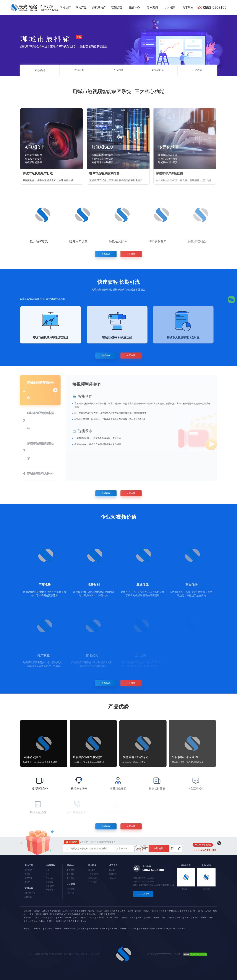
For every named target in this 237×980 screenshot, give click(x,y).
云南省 (208, 911)
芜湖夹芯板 (82, 929)
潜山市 (58, 921)
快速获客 (79, 70)
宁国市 (42, 921)
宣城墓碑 (113, 929)
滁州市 (140, 918)
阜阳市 (148, 918)
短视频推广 (99, 8)
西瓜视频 (49, 882)
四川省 (192, 911)
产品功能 (118, 70)
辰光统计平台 (69, 929)
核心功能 (40, 70)
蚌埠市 (84, 918)
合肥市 (68, 918)
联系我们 (113, 878)
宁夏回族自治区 (61, 914)
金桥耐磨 (182, 929)
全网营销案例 (93, 874)
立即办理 (133, 254)
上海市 (52, 918)
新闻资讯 (113, 874)
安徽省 (107, 911)
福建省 (115, 911)
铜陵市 (117, 918)
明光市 (26, 921)
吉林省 (74, 911)
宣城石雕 (104, 929)
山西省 (45, 911)
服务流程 (70, 878)
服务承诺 (70, 870)
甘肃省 (30, 914)
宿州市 (156, 918)
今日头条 (49, 878)
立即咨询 (159, 848)
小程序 (27, 882)
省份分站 (27, 911)
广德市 (50, 921)
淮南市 (92, 918)
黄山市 (133, 918)
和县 (73, 921)
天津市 (45, 918)
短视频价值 (158, 70)
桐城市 (203, 918)
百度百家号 (50, 886)
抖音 (47, 870)
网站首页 (65, 8)
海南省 (184, 911)
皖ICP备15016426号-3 (90, 954)
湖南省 (154, 911)
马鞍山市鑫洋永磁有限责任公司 (163, 929)
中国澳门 (111, 914)
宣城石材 (123, 929)
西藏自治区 (48, 914)
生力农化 (133, 929)
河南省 (138, 911)
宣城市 (187, 918)
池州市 (180, 918)
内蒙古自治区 (55, 911)
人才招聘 (170, 8)
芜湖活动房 (93, 929)
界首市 (34, 921)
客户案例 (152, 8)
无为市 (66, 921)
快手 (47, 874)
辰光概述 (113, 870)
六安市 (164, 918)
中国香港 (102, 914)
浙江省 (99, 911)
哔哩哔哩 (49, 890)
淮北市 (109, 918)
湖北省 (146, 911)
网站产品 (81, 8)
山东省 (130, 911)
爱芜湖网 (48, 929)
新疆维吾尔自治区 (77, 914)
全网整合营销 (30, 893)
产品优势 (197, 70)
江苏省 (91, 911)
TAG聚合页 (38, 929)
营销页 (27, 874)
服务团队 (70, 874)
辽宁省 (66, 911)
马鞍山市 (100, 918)
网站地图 (177, 954)
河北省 (37, 911)
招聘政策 (70, 889)
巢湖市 (195, 918)
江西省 (122, 911)
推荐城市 (27, 918)
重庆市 (60, 918)
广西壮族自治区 (173, 911)
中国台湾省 (91, 914)
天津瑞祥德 (143, 929)
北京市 (37, 918)
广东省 (162, 911)
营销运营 (117, 8)
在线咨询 (104, 254)
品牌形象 (28, 897)
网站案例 (92, 870)
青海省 (38, 914)
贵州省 (200, 911)
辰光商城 (58, 929)
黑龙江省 (82, 911)
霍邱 (79, 921)
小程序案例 (93, 882)
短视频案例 (93, 878)
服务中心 (135, 8)
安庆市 (125, 918)
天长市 (211, 918)
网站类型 (28, 870)
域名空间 (28, 878)
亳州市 (172, 918)
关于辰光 (188, 8)
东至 (84, 921)
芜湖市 (76, 918)
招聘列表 (70, 893)
